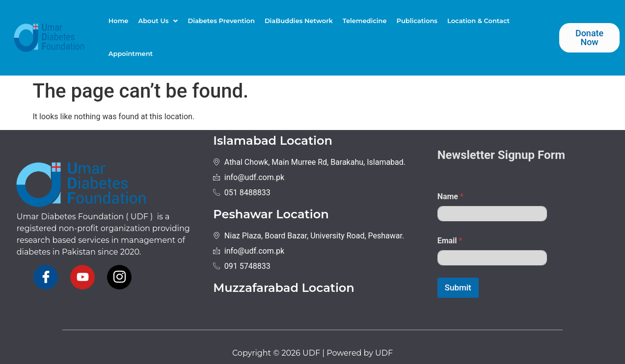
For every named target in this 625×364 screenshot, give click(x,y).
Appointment (131, 53)
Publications (417, 21)
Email (450, 241)
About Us (158, 21)
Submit (458, 287)
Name (450, 196)
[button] (158, 21)
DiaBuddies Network (299, 21)
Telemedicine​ (365, 21)
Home (119, 21)
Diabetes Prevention (221, 21)
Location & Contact (478, 21)
